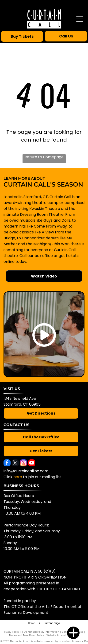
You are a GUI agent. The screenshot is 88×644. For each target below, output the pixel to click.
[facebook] (7, 463)
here (18, 477)
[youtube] (32, 463)
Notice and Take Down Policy (27, 635)
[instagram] (23, 463)
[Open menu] (80, 19)
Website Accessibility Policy (63, 635)
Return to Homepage (44, 157)
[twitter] (15, 463)
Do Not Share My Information (41, 632)
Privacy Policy (11, 632)
